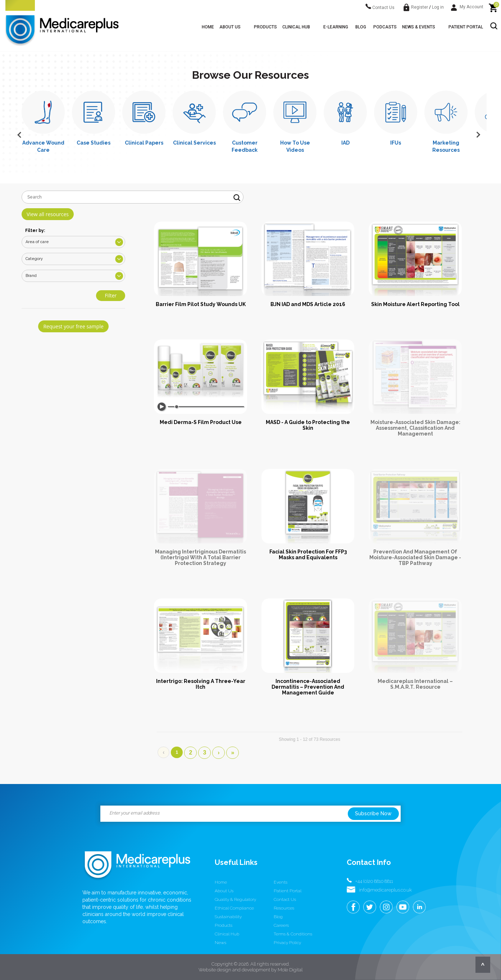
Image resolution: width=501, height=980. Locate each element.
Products (265, 27)
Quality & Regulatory (235, 899)
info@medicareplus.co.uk (385, 890)
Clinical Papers (144, 143)
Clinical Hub (296, 27)
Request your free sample (73, 326)
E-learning (336, 27)
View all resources (48, 214)
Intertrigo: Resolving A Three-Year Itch (201, 684)
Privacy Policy (287, 943)
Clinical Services (194, 143)
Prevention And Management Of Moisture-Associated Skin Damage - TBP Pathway (415, 557)
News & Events (419, 27)
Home (208, 27)
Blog (361, 27)
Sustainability (228, 917)
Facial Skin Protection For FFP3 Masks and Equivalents (308, 555)
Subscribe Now (373, 813)
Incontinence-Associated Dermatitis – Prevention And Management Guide (308, 687)
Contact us (285, 899)
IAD (345, 143)
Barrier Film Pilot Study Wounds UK (201, 304)
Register (420, 7)
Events (281, 882)
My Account (467, 7)
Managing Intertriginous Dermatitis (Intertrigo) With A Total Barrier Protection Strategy (201, 557)
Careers (281, 925)
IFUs (396, 143)
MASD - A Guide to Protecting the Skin (308, 425)
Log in (438, 7)
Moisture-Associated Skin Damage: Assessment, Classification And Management (415, 428)
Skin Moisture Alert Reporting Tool (415, 304)
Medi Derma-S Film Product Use (201, 422)
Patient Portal (466, 27)
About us (230, 27)
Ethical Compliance (234, 908)
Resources (284, 908)
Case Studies (94, 143)
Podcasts (385, 27)
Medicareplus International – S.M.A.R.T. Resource (415, 684)
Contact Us (380, 8)
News (220, 943)
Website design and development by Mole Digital (250, 970)
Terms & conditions (293, 934)
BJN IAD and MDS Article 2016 (308, 304)
